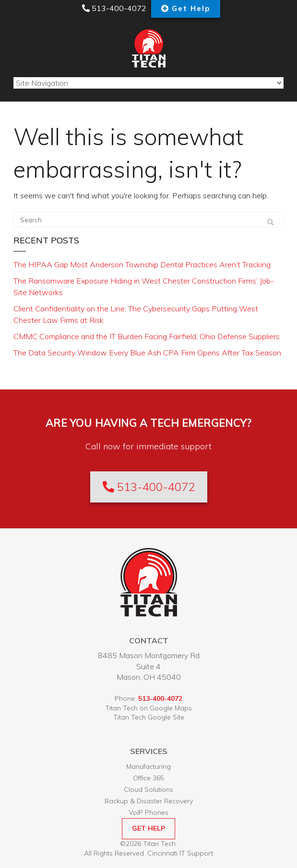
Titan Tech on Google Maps (148, 708)
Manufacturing (148, 766)
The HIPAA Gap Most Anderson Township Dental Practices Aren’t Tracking (142, 264)
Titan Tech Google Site (149, 717)
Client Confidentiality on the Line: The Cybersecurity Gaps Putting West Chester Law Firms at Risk (136, 314)
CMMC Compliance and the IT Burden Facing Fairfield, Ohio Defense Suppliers (147, 336)
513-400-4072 (114, 8)
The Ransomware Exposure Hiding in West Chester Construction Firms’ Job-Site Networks (144, 286)
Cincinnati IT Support (180, 853)
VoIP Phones (148, 812)
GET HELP (148, 828)
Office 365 (148, 778)
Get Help (191, 8)
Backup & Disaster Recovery (149, 801)
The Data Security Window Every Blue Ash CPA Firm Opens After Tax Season (147, 353)
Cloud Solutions (148, 789)
